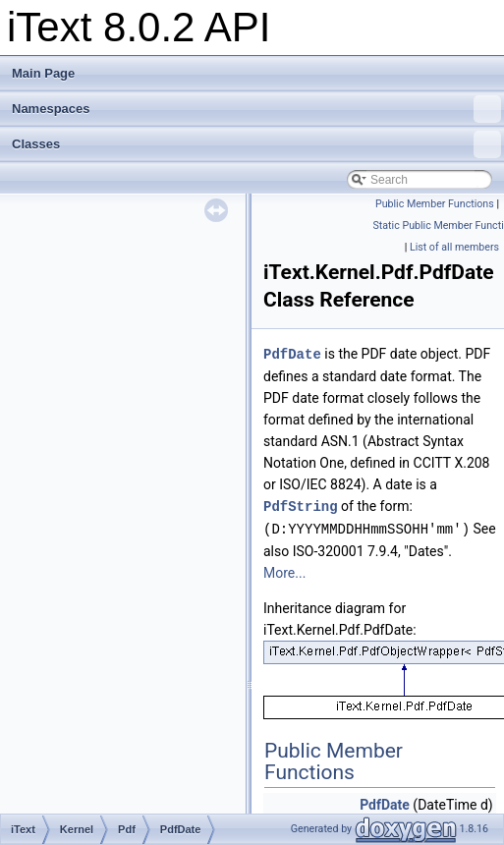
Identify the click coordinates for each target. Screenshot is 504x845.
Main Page (43, 73)
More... (284, 570)
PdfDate (292, 353)
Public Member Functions (435, 204)
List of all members (454, 247)
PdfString (301, 505)
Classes (256, 144)
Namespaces (256, 109)
